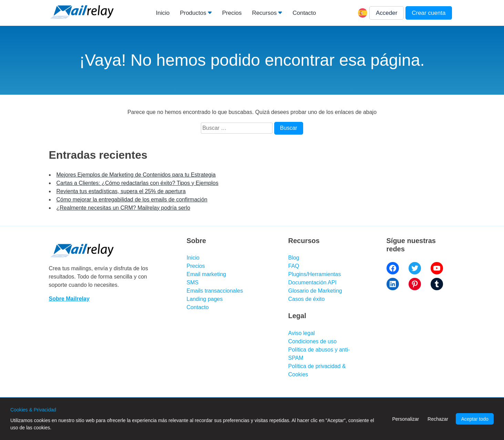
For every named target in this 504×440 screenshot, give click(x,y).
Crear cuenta (429, 13)
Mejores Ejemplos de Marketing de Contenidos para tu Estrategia (136, 175)
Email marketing (207, 274)
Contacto (304, 13)
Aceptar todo (475, 419)
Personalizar (405, 419)
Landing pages (205, 299)
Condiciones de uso (313, 341)
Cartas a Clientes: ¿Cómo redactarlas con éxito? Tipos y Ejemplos (137, 183)
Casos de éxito (307, 299)
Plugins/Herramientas (315, 274)
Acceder (387, 13)
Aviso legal (302, 333)
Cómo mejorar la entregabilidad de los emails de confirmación (132, 200)
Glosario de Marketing (315, 291)
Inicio (163, 13)
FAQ (294, 266)
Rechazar (438, 419)
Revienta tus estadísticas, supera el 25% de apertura (121, 191)
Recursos (264, 13)
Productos (193, 13)
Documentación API (313, 282)
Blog (294, 258)
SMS (193, 282)
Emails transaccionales (215, 291)
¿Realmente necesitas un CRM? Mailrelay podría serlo (124, 208)
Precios (232, 13)
